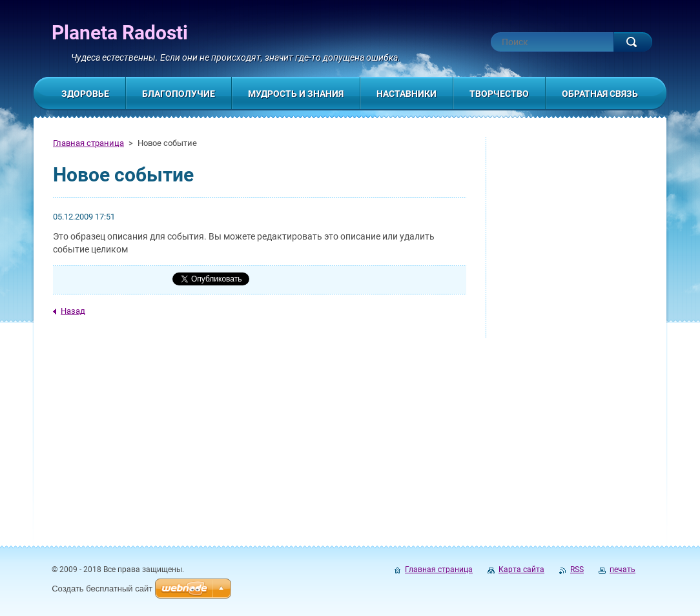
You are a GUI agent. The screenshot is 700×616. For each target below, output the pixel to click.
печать (623, 570)
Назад (73, 311)
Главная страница (88, 143)
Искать (633, 42)
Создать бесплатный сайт (102, 589)
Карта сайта (521, 570)
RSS (577, 570)
